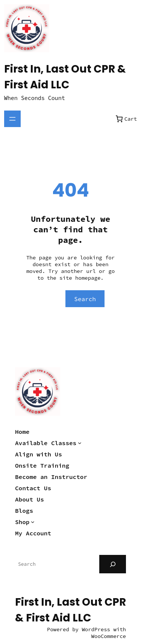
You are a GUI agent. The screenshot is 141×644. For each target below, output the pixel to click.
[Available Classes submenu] (80, 443)
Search (85, 299)
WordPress (96, 629)
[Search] (113, 564)
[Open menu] (12, 119)
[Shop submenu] (33, 522)
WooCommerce (109, 636)
